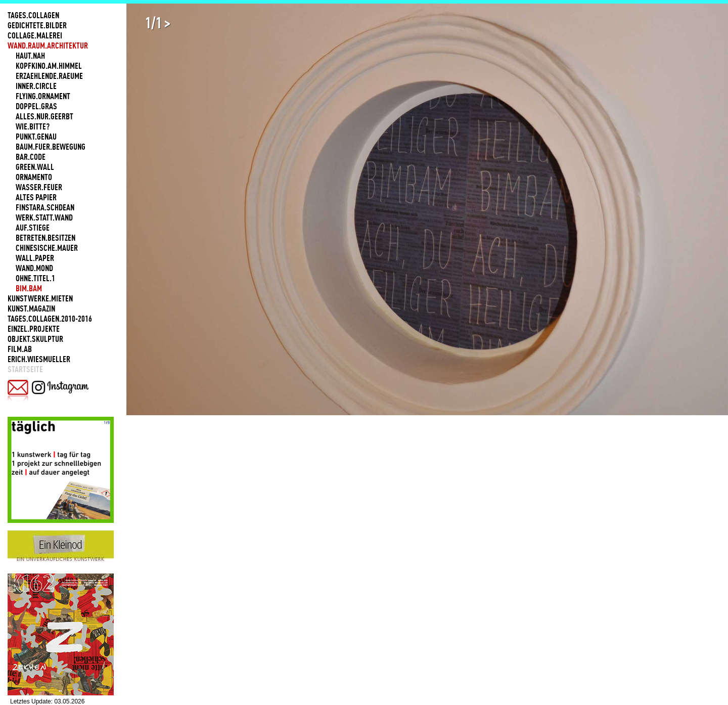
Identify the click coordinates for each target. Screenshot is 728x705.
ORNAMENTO (34, 177)
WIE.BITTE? (33, 126)
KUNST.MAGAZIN (31, 309)
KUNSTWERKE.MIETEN (40, 298)
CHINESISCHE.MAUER (47, 248)
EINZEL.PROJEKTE (34, 329)
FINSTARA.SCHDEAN (45, 207)
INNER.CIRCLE (36, 86)
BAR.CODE (31, 157)
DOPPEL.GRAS (36, 106)
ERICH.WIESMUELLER (39, 359)
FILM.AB (20, 349)
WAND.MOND (34, 268)
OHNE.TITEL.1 (35, 278)
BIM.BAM (29, 288)
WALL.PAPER (35, 258)
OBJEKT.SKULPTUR (35, 339)
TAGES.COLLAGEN (33, 15)
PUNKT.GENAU (36, 137)
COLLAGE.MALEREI (35, 35)
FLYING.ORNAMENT (43, 96)
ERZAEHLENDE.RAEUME (49, 76)
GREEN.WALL (35, 167)
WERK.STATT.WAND (44, 217)
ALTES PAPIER (36, 197)
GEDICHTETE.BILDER (37, 25)
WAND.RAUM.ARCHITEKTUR (48, 46)
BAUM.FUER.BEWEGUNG (51, 147)
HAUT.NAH (30, 56)
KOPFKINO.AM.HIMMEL (49, 66)
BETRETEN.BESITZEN (45, 238)
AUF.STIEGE (33, 228)
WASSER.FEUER (39, 187)
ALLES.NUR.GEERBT (44, 116)
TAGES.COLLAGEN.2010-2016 (50, 319)
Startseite (25, 369)
